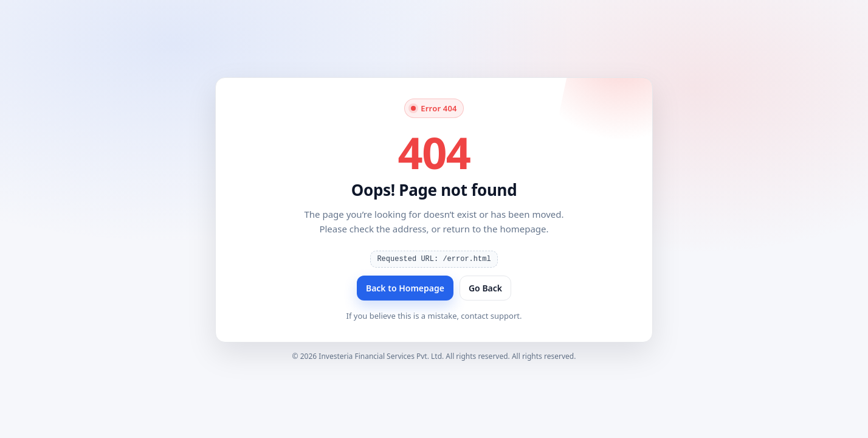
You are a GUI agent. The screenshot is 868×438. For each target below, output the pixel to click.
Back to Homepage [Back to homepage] (405, 288)
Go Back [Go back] (485, 288)
